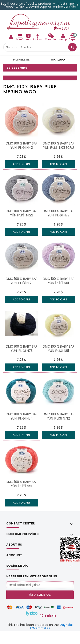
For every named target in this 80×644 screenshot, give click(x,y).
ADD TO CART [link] (22, 164)
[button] (72, 47)
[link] (51, 37)
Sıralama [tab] (58, 60)
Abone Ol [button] (40, 595)
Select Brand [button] (17, 68)
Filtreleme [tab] (21, 60)
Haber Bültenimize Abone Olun (32, 576)
